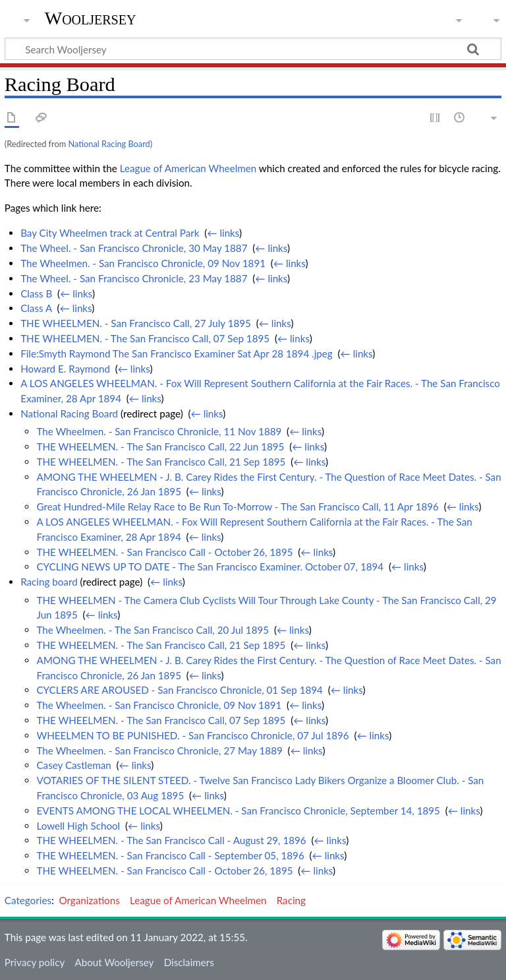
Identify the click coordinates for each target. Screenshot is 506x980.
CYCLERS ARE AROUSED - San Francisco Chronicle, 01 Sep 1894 (179, 690)
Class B (36, 293)
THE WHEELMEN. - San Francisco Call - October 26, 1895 (164, 552)
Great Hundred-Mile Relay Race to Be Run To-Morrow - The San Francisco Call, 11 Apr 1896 (237, 506)
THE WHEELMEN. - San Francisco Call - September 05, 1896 (170, 855)
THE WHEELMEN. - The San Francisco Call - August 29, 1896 (171, 840)
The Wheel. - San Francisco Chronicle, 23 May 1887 (134, 278)
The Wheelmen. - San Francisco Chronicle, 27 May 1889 (159, 750)
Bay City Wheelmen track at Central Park (110, 233)
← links (223, 233)
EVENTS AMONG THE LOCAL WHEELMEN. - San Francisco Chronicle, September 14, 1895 (238, 811)
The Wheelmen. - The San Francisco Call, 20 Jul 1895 (153, 630)
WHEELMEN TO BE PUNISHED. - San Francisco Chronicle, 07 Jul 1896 (192, 735)
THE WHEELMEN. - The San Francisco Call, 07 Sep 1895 (145, 338)
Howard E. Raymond (65, 369)
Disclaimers (189, 962)
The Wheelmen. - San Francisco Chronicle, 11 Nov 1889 (159, 431)
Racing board (49, 582)
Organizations (90, 900)
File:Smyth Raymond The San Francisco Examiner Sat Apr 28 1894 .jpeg (177, 353)
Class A (36, 308)
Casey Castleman (73, 765)
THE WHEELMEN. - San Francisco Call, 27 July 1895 (136, 323)
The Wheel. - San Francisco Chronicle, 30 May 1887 (134, 248)
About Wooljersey (114, 962)
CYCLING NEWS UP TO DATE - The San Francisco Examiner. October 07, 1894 (210, 567)
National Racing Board (109, 144)
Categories (28, 900)
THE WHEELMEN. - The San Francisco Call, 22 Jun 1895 (160, 446)
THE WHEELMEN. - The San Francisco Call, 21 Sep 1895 (161, 462)
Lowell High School (78, 826)
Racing (291, 900)
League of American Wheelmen (188, 168)
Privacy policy (35, 962)
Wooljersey (91, 18)
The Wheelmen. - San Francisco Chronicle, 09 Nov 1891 (143, 263)
